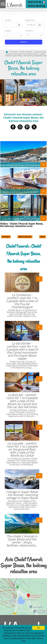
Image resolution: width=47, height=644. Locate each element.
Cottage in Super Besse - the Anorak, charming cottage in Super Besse (22, 495)
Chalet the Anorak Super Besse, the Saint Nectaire (20, 193)
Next (43, 237)
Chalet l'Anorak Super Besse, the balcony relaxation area (26, 55)
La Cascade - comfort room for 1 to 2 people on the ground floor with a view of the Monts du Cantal (22, 449)
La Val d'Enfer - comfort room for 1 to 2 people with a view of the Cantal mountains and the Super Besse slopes (22, 351)
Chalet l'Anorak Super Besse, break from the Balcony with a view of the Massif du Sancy (20, 220)
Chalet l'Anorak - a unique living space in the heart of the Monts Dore (26, 53)
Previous (6, 237)
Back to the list (25, 237)
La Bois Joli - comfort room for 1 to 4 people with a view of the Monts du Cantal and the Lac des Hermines (22, 401)
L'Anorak (13, 52)
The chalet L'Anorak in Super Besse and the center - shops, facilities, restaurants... (22, 541)
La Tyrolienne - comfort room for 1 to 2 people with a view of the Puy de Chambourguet (22, 301)
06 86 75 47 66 (34, 2)
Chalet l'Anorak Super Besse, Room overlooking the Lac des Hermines (20, 166)
